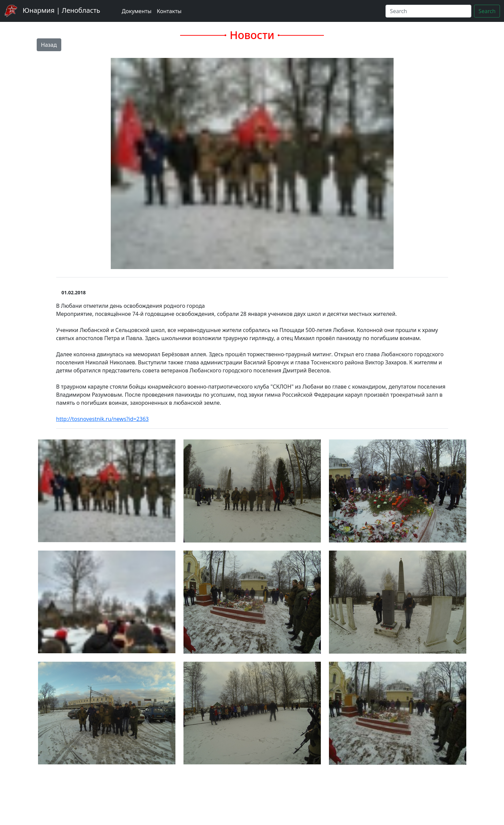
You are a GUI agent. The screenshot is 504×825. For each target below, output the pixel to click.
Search (487, 11)
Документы (136, 11)
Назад (49, 45)
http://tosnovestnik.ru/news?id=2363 (103, 419)
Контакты (169, 11)
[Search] (428, 11)
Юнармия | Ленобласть (52, 11)
